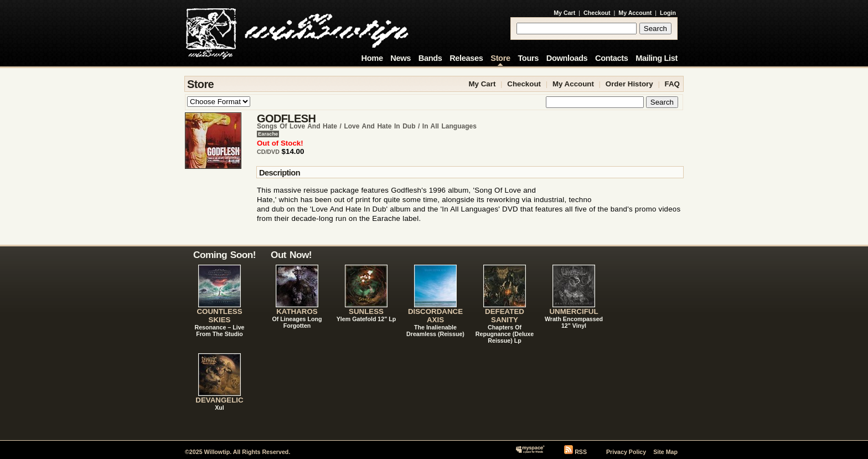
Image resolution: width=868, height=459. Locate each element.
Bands (430, 58)
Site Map (665, 452)
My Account (635, 13)
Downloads (567, 58)
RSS (581, 452)
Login (668, 13)
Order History (629, 84)
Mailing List (657, 58)
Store (500, 58)
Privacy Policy (626, 452)
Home (372, 58)
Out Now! (291, 255)
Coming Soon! (224, 255)
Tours (528, 58)
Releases (466, 58)
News (401, 58)
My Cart (564, 13)
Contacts (612, 58)
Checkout (597, 13)
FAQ (672, 84)
